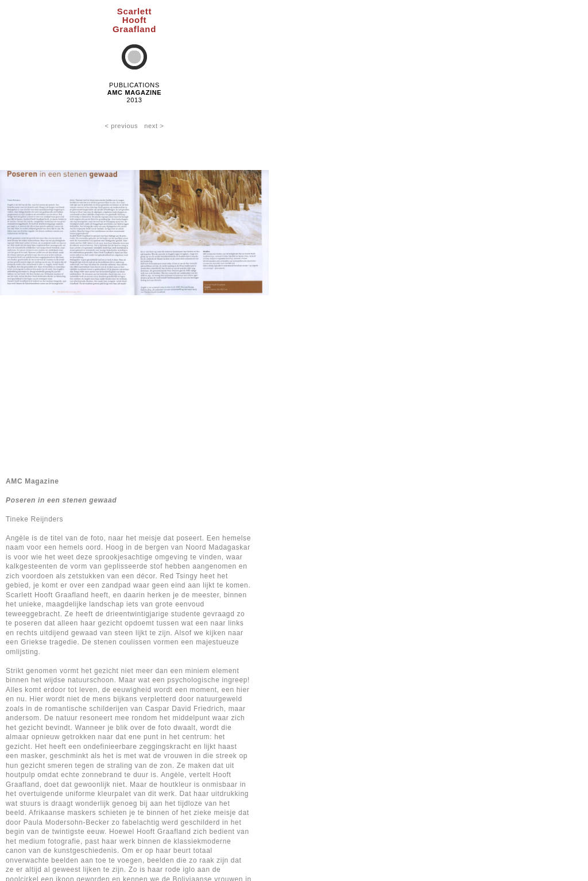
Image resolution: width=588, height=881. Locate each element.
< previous (121, 126)
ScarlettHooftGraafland (134, 20)
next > (154, 126)
